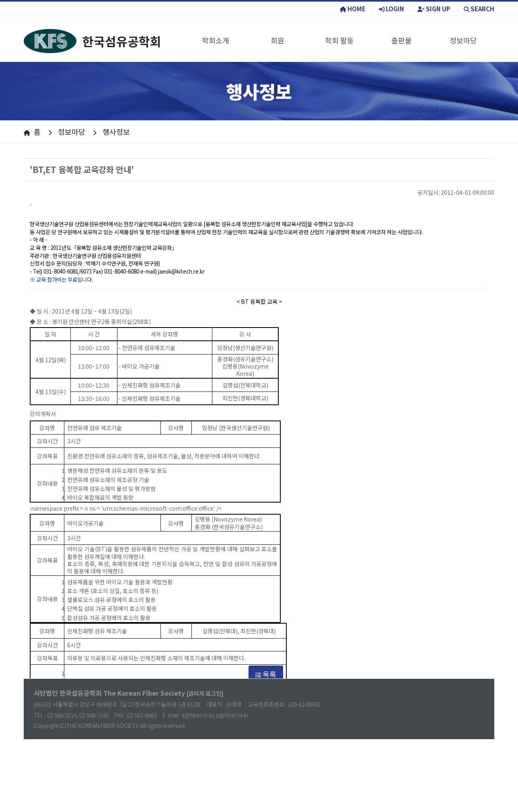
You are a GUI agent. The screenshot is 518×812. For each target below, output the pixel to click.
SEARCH (479, 9)
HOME (353, 9)
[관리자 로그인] (205, 693)
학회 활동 (339, 40)
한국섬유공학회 (92, 41)
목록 (266, 674)
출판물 (402, 40)
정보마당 (463, 40)
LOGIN (392, 9)
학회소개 (216, 40)
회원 (277, 40)
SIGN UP (434, 9)
